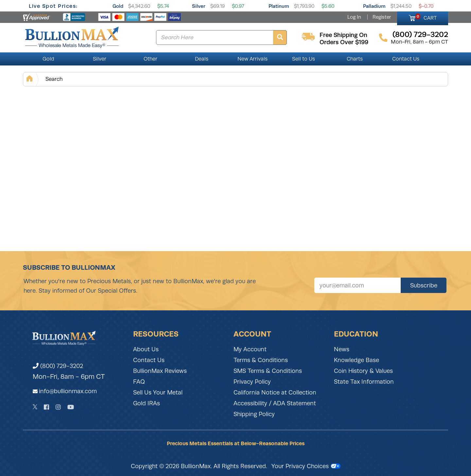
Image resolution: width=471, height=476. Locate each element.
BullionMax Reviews (160, 371)
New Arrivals (253, 59)
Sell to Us (304, 59)
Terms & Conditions (261, 360)
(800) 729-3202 (58, 366)
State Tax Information (364, 382)
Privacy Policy (252, 382)
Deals (202, 59)
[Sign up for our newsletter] (358, 285)
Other (150, 59)
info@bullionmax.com (68, 391)
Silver (199, 6)
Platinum (279, 6)
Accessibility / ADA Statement (275, 403)
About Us (146, 349)
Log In (354, 17)
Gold (118, 6)
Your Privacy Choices (306, 466)
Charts (355, 59)
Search (54, 79)
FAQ (139, 382)
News (342, 349)
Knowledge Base (357, 360)
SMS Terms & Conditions (268, 371)
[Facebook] (46, 407)
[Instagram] (58, 407)
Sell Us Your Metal (158, 393)
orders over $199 (344, 42)
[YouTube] (71, 407)
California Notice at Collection (275, 393)
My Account (250, 349)
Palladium (374, 6)
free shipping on (343, 35)
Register (382, 17)
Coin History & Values (363, 371)
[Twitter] (35, 407)
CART (426, 17)
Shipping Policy (254, 414)
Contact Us (406, 59)
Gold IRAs (147, 403)
